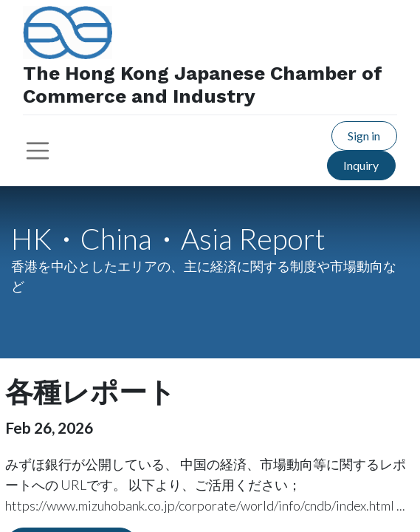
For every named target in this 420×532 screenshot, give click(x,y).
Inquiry (361, 165)
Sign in (364, 136)
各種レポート (90, 392)
